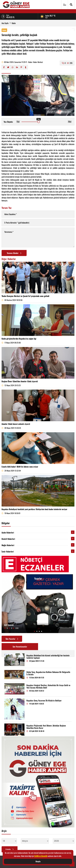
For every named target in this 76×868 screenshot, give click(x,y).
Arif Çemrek (9, 625)
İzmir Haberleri (8, 551)
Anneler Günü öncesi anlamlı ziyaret (16, 424)
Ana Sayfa (5, 23)
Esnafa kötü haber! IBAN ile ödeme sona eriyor (20, 467)
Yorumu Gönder (14, 253)
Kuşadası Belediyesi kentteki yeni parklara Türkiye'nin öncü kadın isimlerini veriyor (34, 509)
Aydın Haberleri (8, 532)
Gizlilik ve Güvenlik (41, 856)
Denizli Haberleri (8, 539)
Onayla (38, 861)
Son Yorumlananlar (20, 647)
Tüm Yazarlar (12, 639)
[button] (35, 631)
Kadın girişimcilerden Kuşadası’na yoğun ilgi (19, 339)
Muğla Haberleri (8, 545)
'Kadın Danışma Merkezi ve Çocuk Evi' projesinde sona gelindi (25, 296)
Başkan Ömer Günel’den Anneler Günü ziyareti (20, 381)
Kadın (14, 23)
